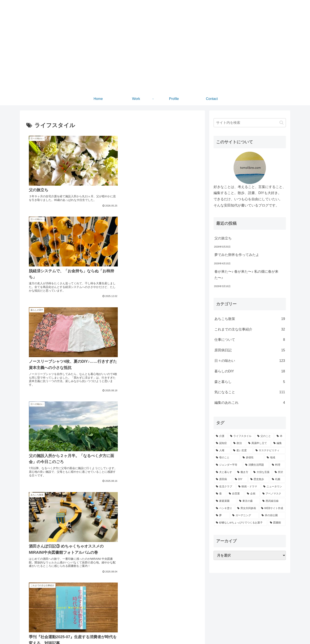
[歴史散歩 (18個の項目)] (259, 479)
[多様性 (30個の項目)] (252, 458)
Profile (267, 631)
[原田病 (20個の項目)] (223, 479)
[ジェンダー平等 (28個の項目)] (228, 465)
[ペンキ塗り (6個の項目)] (224, 508)
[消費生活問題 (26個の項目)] (256, 465)
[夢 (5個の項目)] (222, 516)
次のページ (112, 581)
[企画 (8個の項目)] (252, 494)
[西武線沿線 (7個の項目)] (273, 501)
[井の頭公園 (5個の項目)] (273, 516)
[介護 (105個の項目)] (221, 436)
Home (243, 631)
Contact (281, 631)
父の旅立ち (223, 238)
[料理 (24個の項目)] (278, 465)
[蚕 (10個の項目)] (220, 494)
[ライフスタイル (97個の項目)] (241, 436)
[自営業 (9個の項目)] (236, 494)
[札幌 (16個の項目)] (278, 479)
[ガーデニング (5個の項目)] (245, 516)
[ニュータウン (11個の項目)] (273, 487)
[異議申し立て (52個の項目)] (258, 443)
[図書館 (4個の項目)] (277, 523)
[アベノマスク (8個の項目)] (273, 494)
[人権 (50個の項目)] (222, 451)
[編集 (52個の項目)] (278, 443)
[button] (281, 123)
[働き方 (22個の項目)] (243, 472)
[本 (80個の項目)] (280, 436)
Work (255, 631)
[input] (250, 123)
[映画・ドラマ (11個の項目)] (248, 487)
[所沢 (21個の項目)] (279, 472)
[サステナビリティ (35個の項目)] (270, 451)
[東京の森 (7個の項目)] (248, 501)
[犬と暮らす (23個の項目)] (224, 472)
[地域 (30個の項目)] (275, 458)
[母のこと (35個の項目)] (227, 458)
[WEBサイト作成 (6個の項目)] (272, 508)
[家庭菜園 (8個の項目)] (225, 501)
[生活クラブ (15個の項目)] (225, 487)
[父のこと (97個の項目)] (265, 436)
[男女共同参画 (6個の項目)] (247, 508)
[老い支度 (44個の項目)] (242, 451)
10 (124, 597)
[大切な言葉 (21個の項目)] (262, 472)
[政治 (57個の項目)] (238, 443)
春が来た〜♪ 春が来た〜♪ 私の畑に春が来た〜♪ (246, 275)
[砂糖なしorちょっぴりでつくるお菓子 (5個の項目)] (241, 523)
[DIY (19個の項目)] (240, 479)
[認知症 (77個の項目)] (222, 443)
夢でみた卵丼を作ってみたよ (237, 255)
